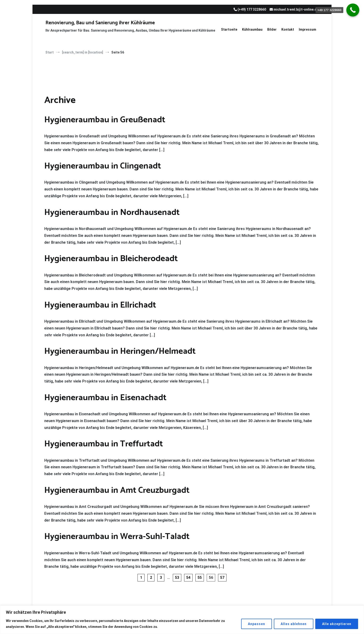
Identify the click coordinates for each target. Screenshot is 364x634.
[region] (182, 620)
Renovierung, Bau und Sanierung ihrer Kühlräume (100, 23)
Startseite (229, 29)
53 (177, 578)
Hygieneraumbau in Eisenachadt (105, 398)
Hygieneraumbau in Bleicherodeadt (111, 259)
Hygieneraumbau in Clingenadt (103, 166)
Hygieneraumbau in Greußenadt (105, 120)
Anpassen (257, 624)
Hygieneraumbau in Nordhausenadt (112, 212)
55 (200, 578)
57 (222, 578)
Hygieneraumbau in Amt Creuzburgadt (117, 490)
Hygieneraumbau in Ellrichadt (100, 305)
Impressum (307, 29)
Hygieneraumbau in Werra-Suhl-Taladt (117, 537)
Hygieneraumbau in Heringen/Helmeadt (120, 351)
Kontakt (288, 29)
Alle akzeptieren (337, 624)
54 (188, 578)
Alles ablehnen (294, 624)
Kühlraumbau (252, 29)
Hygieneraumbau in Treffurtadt (104, 444)
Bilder (272, 29)
